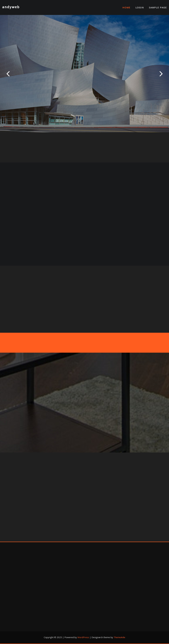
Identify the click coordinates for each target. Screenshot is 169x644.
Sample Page (158, 7)
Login (140, 7)
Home (126, 7)
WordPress (83, 637)
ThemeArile (119, 637)
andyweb (11, 7)
